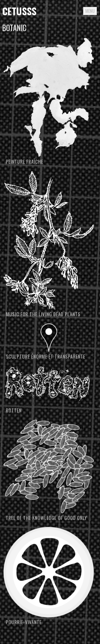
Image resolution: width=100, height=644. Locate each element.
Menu (90, 11)
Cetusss (19, 11)
